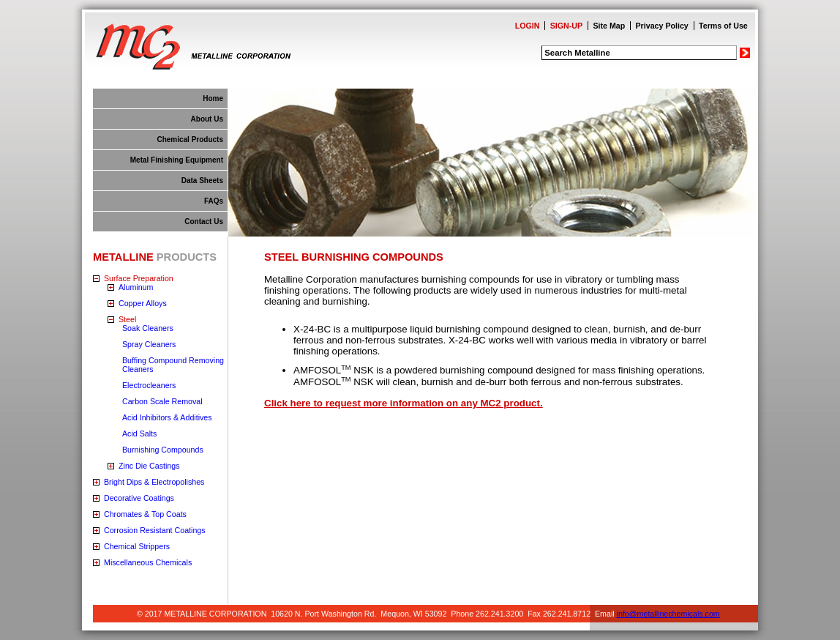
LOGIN (528, 26)
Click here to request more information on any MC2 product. (404, 403)
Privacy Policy (662, 26)
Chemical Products (190, 139)
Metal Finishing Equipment (177, 160)
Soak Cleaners (148, 328)
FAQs (214, 201)
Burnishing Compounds (163, 450)
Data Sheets (202, 181)
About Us (207, 119)
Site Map (609, 26)
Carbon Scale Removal (162, 401)
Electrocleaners (149, 385)
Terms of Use (723, 26)
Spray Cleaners (149, 344)
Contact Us (204, 222)
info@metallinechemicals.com (668, 614)
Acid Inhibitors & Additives (167, 417)
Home (213, 98)
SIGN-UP (566, 26)
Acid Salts (139, 434)
